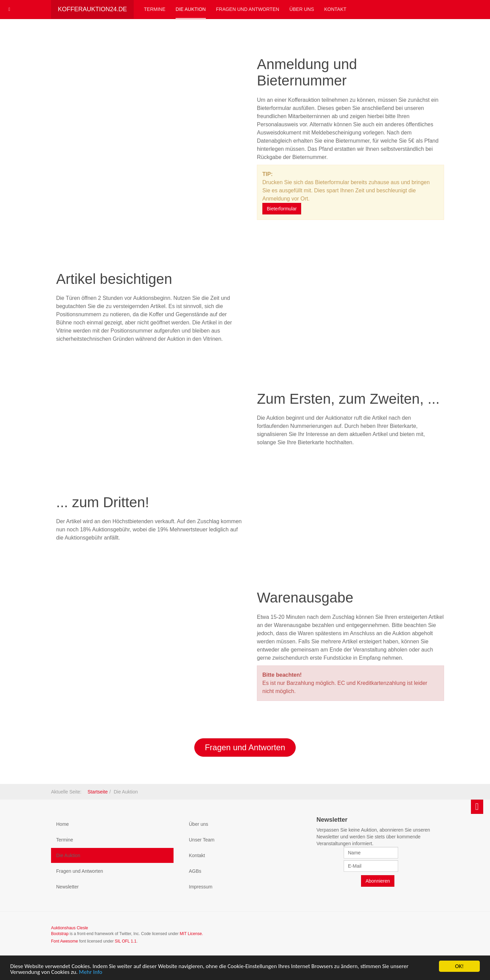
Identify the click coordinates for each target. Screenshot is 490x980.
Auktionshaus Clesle (70, 928)
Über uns (301, 9)
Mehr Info (91, 972)
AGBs (195, 871)
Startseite (97, 792)
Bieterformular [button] (282, 209)
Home (62, 824)
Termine (155, 9)
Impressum (201, 887)
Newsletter (67, 887)
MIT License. (191, 934)
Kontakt (335, 9)
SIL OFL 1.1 (126, 941)
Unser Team (202, 840)
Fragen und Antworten (248, 9)
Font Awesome (64, 941)
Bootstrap (60, 934)
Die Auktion (191, 9)
